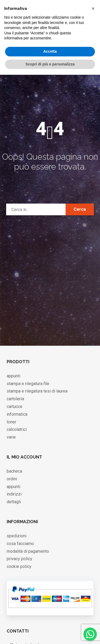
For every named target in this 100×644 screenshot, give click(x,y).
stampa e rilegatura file (28, 384)
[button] (93, 9)
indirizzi (14, 494)
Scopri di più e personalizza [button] (50, 64)
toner (11, 422)
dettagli (14, 502)
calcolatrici (17, 429)
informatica (17, 414)
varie (11, 437)
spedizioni (17, 536)
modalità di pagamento (28, 551)
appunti (13, 376)
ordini (12, 479)
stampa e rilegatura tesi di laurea (37, 391)
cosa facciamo (20, 544)
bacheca (14, 471)
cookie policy (19, 566)
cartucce (15, 406)
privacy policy (19, 559)
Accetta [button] (50, 51)
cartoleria (15, 399)
